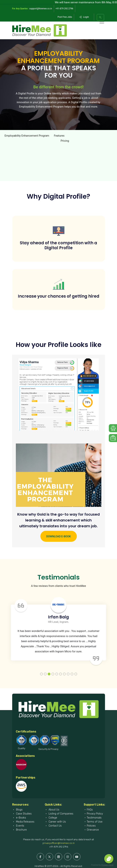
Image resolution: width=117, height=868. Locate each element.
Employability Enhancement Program (27, 136)
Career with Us (57, 822)
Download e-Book (58, 536)
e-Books (21, 818)
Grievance (93, 830)
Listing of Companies (61, 814)
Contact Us (55, 826)
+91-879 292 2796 (59, 847)
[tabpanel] (58, 629)
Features (59, 136)
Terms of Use (95, 822)
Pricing (65, 141)
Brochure (21, 830)
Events (20, 826)
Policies (91, 826)
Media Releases (25, 822)
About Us (54, 810)
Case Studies (23, 814)
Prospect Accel (107, 865)
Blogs (19, 810)
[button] (109, 859)
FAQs (90, 810)
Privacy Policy (95, 814)
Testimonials (94, 818)
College (52, 818)
